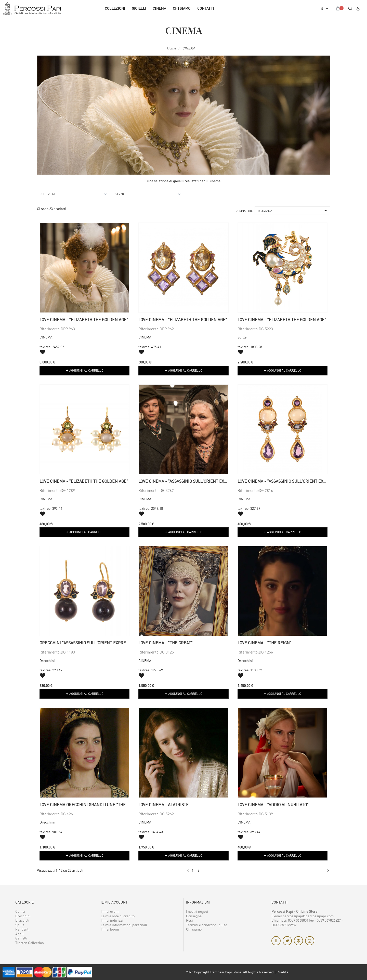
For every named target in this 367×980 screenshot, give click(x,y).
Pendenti (22, 929)
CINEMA (159, 8)
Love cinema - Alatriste (163, 805)
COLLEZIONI (115, 8)
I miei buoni (110, 929)
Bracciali (22, 920)
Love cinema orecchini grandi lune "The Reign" (90, 805)
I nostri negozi (197, 911)
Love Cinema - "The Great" (166, 643)
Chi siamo (182, 8)
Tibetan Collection (30, 943)
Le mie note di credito (118, 916)
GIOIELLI (139, 8)
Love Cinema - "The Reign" (265, 643)
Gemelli (21, 938)
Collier (21, 911)
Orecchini (47, 661)
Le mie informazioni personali (124, 925)
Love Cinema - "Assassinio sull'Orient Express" (188, 481)
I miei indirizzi (112, 920)
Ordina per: (244, 211)
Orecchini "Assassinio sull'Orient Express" (86, 643)
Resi (189, 920)
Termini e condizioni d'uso (207, 925)
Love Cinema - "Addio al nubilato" (273, 805)
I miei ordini (110, 911)
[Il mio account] (358, 8)
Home (171, 48)
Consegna (194, 916)
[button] (350, 8)
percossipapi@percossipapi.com (308, 916)
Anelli (20, 934)
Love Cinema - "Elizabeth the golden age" (84, 320)
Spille (242, 337)
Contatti (206, 8)
